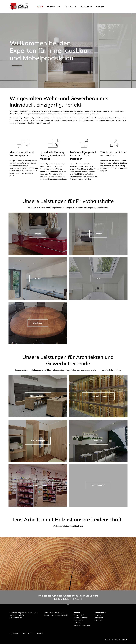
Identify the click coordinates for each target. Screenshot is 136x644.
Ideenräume (78, 620)
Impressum (14, 633)
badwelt (77, 623)
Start (40, 7)
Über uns (86, 7)
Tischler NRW (79, 615)
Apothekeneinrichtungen (38, 485)
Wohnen (38, 234)
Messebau (98, 441)
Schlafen (98, 234)
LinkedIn (98, 615)
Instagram (99, 618)
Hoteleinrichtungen (38, 441)
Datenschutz (28, 633)
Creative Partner (80, 618)
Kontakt (100, 7)
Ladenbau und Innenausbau (98, 396)
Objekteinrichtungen (38, 396)
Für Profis (70, 7)
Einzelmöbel (38, 323)
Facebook (99, 620)
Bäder (98, 278)
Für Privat (53, 7)
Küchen (38, 278)
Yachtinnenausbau (98, 485)
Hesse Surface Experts (83, 625)
